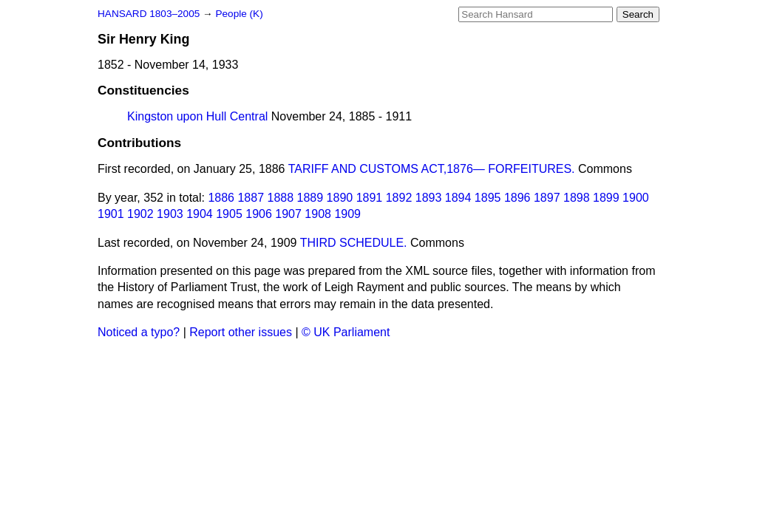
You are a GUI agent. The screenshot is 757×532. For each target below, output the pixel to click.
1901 (111, 214)
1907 (288, 214)
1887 (251, 198)
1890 (340, 198)
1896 (517, 198)
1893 (429, 198)
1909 (347, 214)
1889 (310, 198)
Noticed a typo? (139, 332)
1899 (606, 198)
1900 (636, 198)
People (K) (239, 14)
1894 (458, 198)
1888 (281, 198)
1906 (259, 214)
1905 (229, 214)
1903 (170, 214)
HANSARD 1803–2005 (149, 14)
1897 (547, 198)
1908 (318, 214)
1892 (399, 198)
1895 (488, 198)
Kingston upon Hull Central (197, 116)
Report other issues (241, 332)
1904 (200, 214)
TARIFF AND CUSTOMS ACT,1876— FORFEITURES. (432, 169)
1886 (221, 198)
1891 (370, 198)
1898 (577, 198)
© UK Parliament (346, 332)
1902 (140, 214)
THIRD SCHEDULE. (354, 243)
